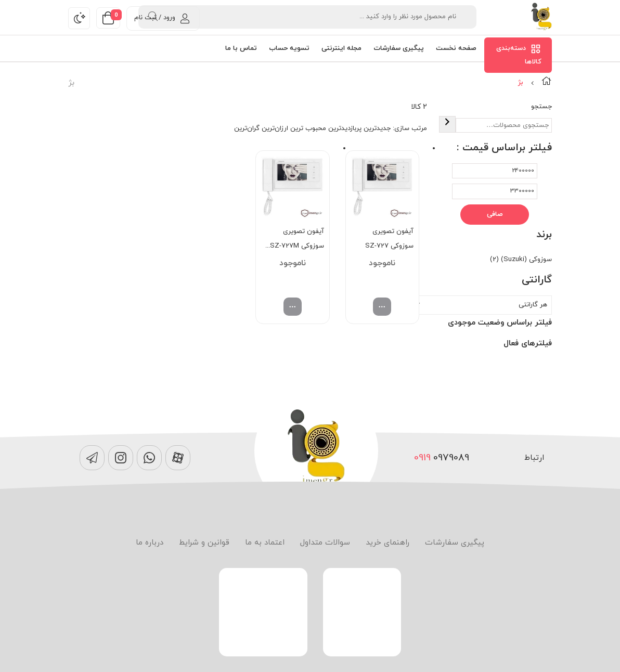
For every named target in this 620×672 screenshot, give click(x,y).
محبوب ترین (308, 128)
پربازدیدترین (345, 128)
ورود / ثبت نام (162, 18)
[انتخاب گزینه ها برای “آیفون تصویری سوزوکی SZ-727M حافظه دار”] (293, 307)
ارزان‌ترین (275, 128)
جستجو (541, 107)
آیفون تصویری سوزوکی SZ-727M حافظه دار (297, 240)
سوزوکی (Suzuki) (526, 260)
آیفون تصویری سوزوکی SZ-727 (389, 239)
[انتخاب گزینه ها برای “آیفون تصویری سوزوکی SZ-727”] (382, 307)
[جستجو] (447, 124)
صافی (495, 214)
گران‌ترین (247, 128)
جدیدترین (377, 128)
